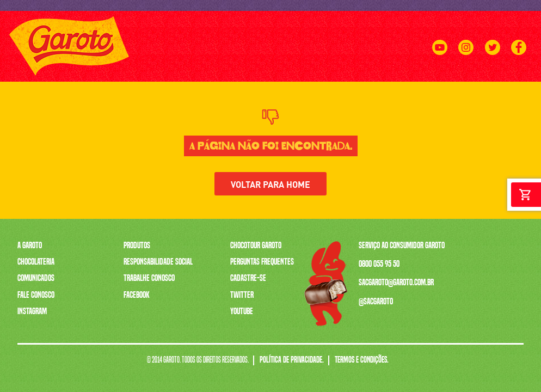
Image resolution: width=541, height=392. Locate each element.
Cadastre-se (248, 278)
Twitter (242, 295)
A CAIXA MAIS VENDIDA (242, 75)
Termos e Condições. (362, 360)
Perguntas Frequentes (262, 261)
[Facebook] (519, 60)
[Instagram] (466, 60)
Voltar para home (270, 184)
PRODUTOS (185, 75)
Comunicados (36, 278)
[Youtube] (440, 60)
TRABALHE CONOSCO (378, 75)
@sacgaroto (376, 301)
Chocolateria (36, 261)
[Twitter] (492, 60)
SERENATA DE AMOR (312, 75)
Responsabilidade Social (158, 261)
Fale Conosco (36, 295)
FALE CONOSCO (506, 75)
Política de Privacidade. (292, 360)
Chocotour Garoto (256, 245)
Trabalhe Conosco (149, 278)
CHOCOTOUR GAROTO (446, 75)
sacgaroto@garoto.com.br (396, 282)
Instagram (32, 311)
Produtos (137, 245)
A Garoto (30, 245)
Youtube (242, 311)
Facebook (137, 295)
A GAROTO (145, 75)
